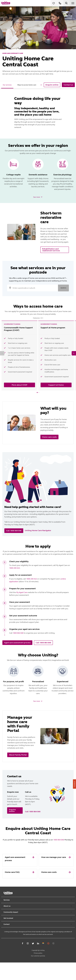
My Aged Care (22, 592)
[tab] (7, 85)
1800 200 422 (15, 568)
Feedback (75, 784)
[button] (38, 197)
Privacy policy (38, 971)
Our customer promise (38, 973)
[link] (20, 878)
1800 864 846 (18, 633)
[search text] (38, 288)
